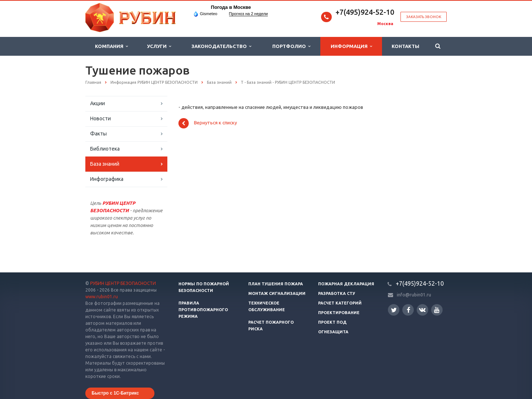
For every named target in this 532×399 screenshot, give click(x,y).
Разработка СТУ (337, 293)
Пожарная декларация (346, 284)
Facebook (409, 310)
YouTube (437, 310)
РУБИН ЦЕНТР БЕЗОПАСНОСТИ (123, 283)
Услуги (159, 46)
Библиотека (105, 149)
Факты (98, 134)
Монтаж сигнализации (277, 293)
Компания (111, 46)
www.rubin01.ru (102, 297)
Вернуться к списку (208, 123)
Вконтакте (422, 309)
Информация (351, 46)
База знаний (105, 164)
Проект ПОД (332, 322)
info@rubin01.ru (414, 295)
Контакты (405, 46)
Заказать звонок (424, 17)
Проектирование (339, 313)
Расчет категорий (340, 303)
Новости (100, 118)
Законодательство (221, 46)
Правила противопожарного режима (203, 310)
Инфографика (107, 179)
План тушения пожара (276, 284)
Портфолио (291, 46)
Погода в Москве (231, 7)
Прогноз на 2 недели (248, 14)
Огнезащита (333, 332)
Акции (98, 103)
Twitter (394, 310)
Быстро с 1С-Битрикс (115, 393)
